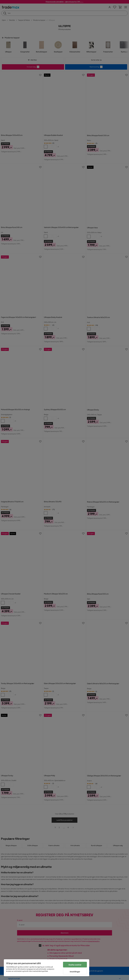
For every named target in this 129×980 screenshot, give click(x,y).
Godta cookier (75, 965)
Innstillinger (75, 972)
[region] (47, 968)
